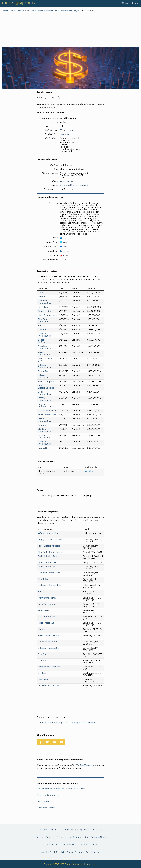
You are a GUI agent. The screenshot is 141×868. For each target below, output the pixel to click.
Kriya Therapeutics (47, 415)
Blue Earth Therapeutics (44, 320)
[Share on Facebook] (40, 742)
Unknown (65, 134)
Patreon (42, 425)
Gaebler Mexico (68, 845)
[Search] (125, 3)
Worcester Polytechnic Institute (79, 723)
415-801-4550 (66, 181)
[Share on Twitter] (47, 742)
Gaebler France (51, 845)
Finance (5, 11)
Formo (41, 326)
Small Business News (95, 837)
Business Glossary (46, 808)
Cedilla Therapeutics (44, 393)
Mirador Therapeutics (44, 354)
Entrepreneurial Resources (70, 837)
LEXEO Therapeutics (44, 399)
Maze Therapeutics (47, 315)
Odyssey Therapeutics (44, 366)
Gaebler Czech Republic (53, 852)
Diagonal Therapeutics (44, 302)
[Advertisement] (70, 30)
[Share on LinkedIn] (55, 742)
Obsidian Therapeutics (44, 347)
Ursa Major (43, 307)
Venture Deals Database (19, 11)
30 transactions (67, 130)
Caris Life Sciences (47, 311)
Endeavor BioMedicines (45, 341)
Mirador (42, 297)
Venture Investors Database (42, 11)
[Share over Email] (62, 742)
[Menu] (135, 3)
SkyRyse (42, 293)
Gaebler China (93, 852)
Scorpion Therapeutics (44, 335)
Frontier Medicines (47, 411)
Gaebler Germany (75, 852)
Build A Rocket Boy (45, 360)
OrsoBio (42, 330)
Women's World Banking (49, 723)
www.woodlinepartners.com (74, 185)
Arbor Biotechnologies (46, 387)
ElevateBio (43, 371)
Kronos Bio (43, 448)
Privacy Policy (82, 830)
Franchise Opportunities (49, 795)
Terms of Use (67, 830)
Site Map (44, 830)
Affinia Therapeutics (44, 420)
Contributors (43, 802)
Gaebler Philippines (88, 845)
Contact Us (96, 830)
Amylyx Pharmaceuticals (46, 406)
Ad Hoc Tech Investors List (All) (67, 11)
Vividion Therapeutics (44, 430)
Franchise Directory (45, 837)
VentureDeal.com (85, 765)
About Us (54, 830)
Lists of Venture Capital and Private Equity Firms (61, 789)
